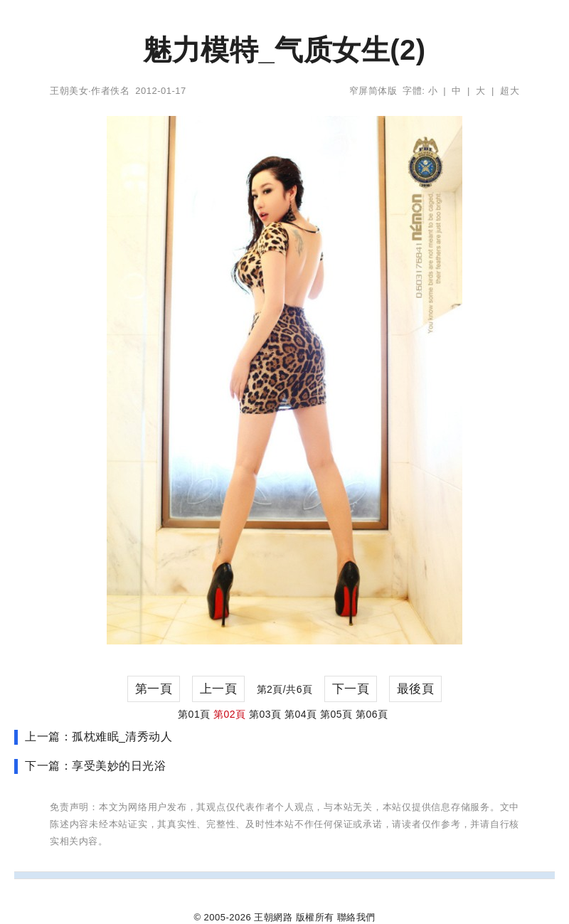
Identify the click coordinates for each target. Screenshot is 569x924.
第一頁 (154, 689)
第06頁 (372, 714)
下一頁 (351, 689)
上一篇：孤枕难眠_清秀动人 (99, 737)
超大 (510, 91)
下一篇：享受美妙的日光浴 (95, 766)
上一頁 (219, 689)
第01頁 (194, 714)
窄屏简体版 (373, 91)
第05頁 (336, 714)
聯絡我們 (356, 917)
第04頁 (301, 714)
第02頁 (230, 714)
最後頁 (416, 689)
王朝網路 (273, 917)
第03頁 (265, 714)
